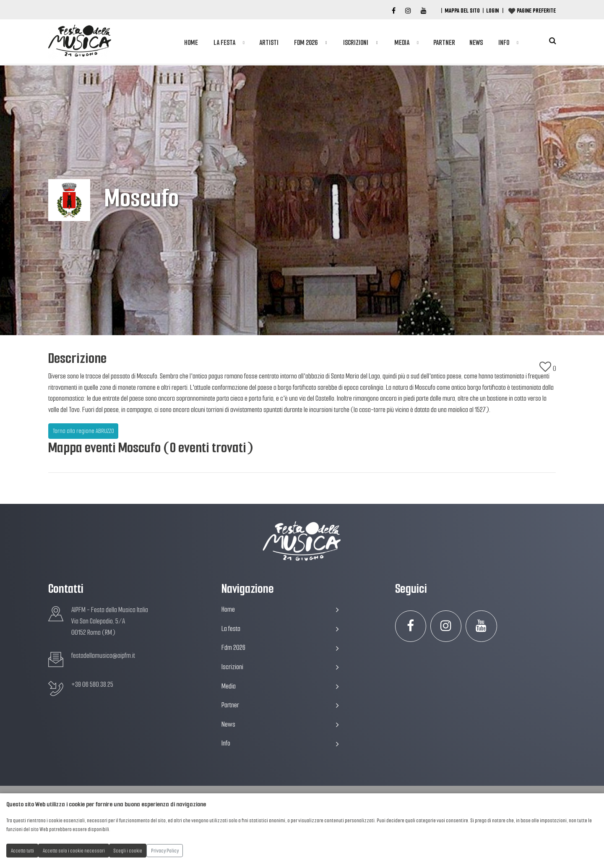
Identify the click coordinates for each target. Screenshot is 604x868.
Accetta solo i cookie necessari (74, 851)
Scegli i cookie (128, 851)
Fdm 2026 (306, 43)
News (476, 43)
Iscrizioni (356, 43)
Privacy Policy (165, 851)
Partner (444, 43)
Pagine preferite (536, 10)
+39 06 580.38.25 (92, 684)
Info (504, 43)
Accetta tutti (22, 851)
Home (191, 43)
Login (492, 10)
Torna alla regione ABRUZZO (83, 431)
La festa (224, 43)
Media (402, 43)
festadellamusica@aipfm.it (103, 656)
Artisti (269, 43)
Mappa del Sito (462, 10)
